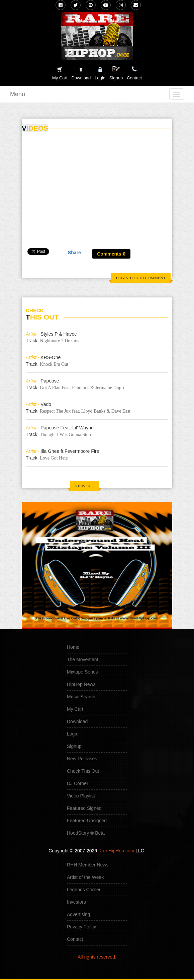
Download (77, 721)
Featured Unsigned (87, 821)
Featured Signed (84, 808)
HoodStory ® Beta (86, 833)
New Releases (82, 759)
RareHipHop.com (116, 851)
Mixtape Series (82, 672)
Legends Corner (84, 890)
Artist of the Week (85, 877)
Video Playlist (81, 796)
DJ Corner (78, 783)
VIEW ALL (84, 486)
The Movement (82, 659)
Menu (18, 94)
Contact (75, 939)
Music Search (81, 697)
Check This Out (83, 771)
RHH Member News (88, 865)
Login (100, 78)
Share (74, 253)
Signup (116, 73)
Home (73, 647)
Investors (76, 902)
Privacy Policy (81, 927)
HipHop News (81, 684)
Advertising (78, 914)
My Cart (75, 709)
